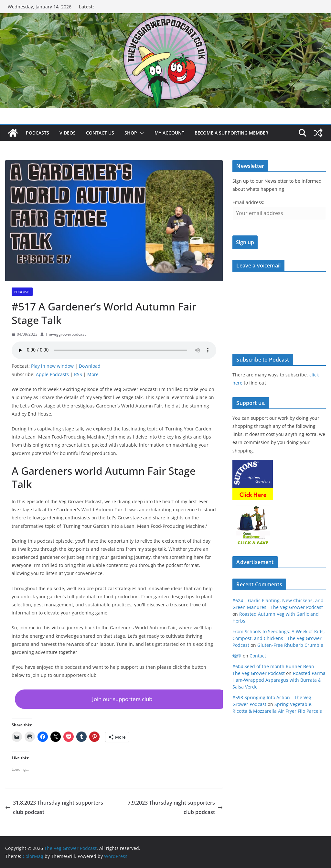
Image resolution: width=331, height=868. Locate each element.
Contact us (100, 133)
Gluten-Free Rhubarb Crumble (290, 645)
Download (90, 366)
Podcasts (37, 133)
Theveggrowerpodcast (65, 334)
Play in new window (52, 366)
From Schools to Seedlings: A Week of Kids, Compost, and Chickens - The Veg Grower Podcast (279, 638)
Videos (68, 133)
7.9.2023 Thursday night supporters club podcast (175, 807)
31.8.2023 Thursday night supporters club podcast (54, 807)
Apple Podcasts (52, 374)
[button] (141, 133)
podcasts (22, 292)
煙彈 (237, 656)
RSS (78, 374)
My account (169, 133)
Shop (131, 133)
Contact (258, 656)
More (93, 374)
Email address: (248, 202)
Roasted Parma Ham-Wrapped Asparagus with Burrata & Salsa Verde (279, 680)
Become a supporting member (231, 133)
